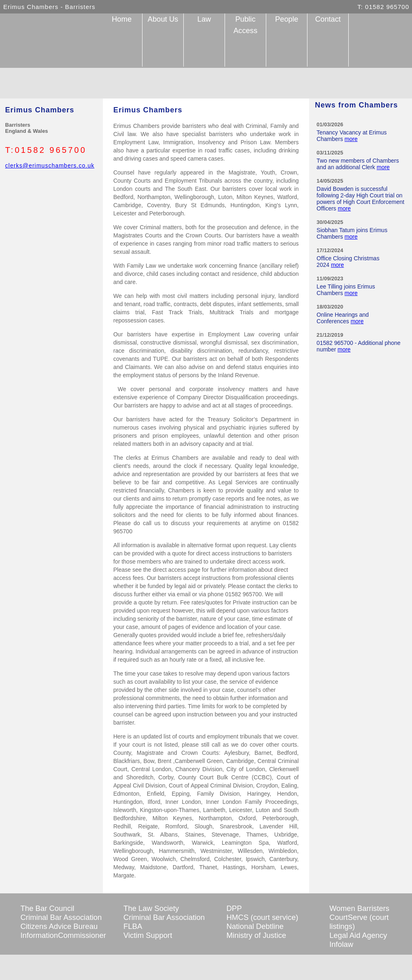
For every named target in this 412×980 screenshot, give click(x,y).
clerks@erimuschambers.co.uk (50, 166)
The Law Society (151, 908)
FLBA (133, 926)
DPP (234, 908)
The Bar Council (47, 908)
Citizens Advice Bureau (59, 926)
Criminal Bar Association (61, 917)
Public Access (246, 25)
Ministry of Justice (256, 935)
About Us (163, 19)
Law (204, 19)
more (351, 139)
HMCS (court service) (263, 917)
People (287, 19)
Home (122, 19)
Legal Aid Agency (358, 935)
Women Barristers (360, 908)
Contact (328, 19)
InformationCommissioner (63, 935)
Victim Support (148, 935)
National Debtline (255, 926)
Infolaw (341, 944)
